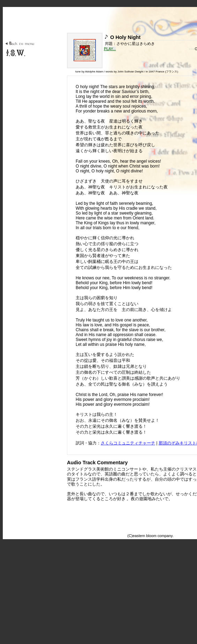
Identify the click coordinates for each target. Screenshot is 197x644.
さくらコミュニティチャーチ (128, 443)
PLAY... (110, 49)
